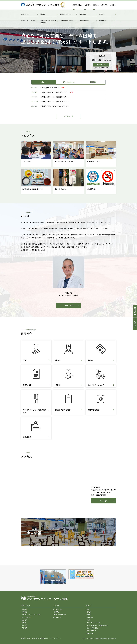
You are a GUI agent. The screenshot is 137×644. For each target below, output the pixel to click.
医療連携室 (90, 617)
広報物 (24, 623)
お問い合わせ (36, 638)
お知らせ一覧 (68, 116)
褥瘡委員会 (90, 633)
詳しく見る (104, 501)
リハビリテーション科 (93, 623)
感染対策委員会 (91, 631)
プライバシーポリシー (55, 638)
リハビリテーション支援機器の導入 (97, 625)
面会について (101, 65)
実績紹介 (25, 628)
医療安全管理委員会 (93, 628)
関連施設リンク (44, 638)
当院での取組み (27, 617)
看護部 (89, 612)
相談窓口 (57, 612)
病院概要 (25, 612)
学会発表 (25, 625)
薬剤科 (89, 615)
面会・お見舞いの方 (60, 615)
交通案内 (113, 5)
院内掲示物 (58, 617)
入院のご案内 (58, 609)
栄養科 (89, 620)
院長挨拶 (25, 609)
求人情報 (104, 5)
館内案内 (25, 620)
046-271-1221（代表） (104, 492)
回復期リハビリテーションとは (31, 615)
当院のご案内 (69, 305)
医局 (88, 609)
